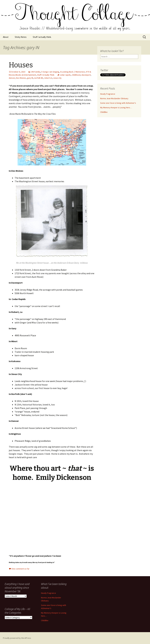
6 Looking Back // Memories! (73, 72)
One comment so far (20, 569)
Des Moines (21, 78)
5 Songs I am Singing (50, 72)
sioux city (57, 78)
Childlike (104, 112)
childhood (76, 75)
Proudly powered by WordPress (17, 638)
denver (12, 78)
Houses (21, 65)
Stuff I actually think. (42, 37)
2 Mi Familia (35, 72)
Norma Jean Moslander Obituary (114, 98)
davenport (86, 75)
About (6, 37)
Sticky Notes (21, 37)
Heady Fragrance (108, 94)
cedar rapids (65, 75)
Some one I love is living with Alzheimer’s (118, 103)
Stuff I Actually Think (46, 75)
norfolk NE (39, 78)
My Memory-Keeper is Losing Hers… (116, 108)
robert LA (48, 78)
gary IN (30, 78)
